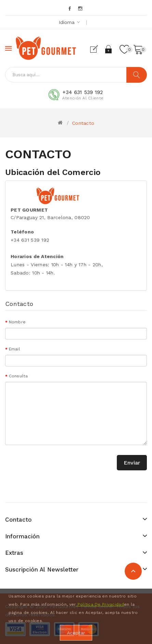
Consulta (18, 376)
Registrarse (97, 49)
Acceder (109, 49)
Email (15, 349)
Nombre (17, 322)
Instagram (81, 9)
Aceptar (76, 633)
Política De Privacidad (100, 604)
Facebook (70, 9)
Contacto (83, 123)
